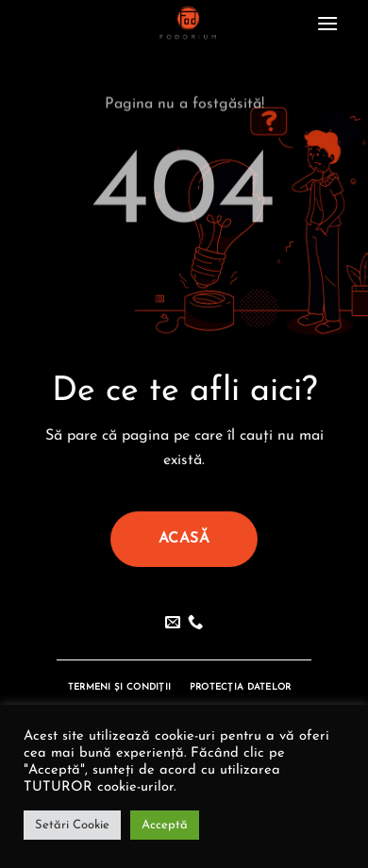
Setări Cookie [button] (72, 825)
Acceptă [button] (165, 825)
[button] (327, 23)
